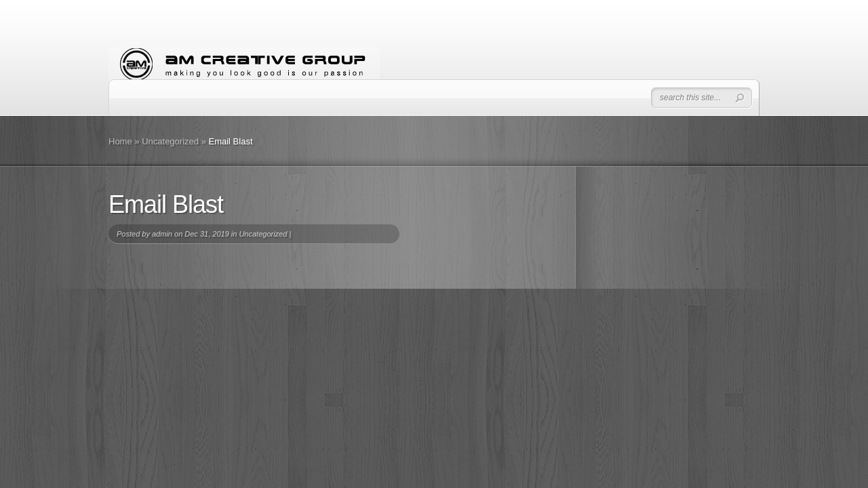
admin (162, 234)
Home (120, 141)
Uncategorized (170, 141)
